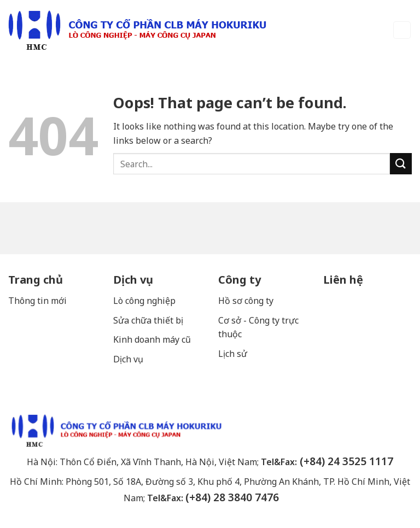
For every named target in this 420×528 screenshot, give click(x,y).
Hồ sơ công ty (246, 301)
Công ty (240, 280)
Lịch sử (233, 354)
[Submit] (401, 164)
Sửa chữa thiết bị (149, 320)
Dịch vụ (133, 280)
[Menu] (402, 30)
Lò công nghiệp (144, 301)
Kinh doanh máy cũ (152, 339)
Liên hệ (343, 280)
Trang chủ (36, 280)
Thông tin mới (37, 301)
